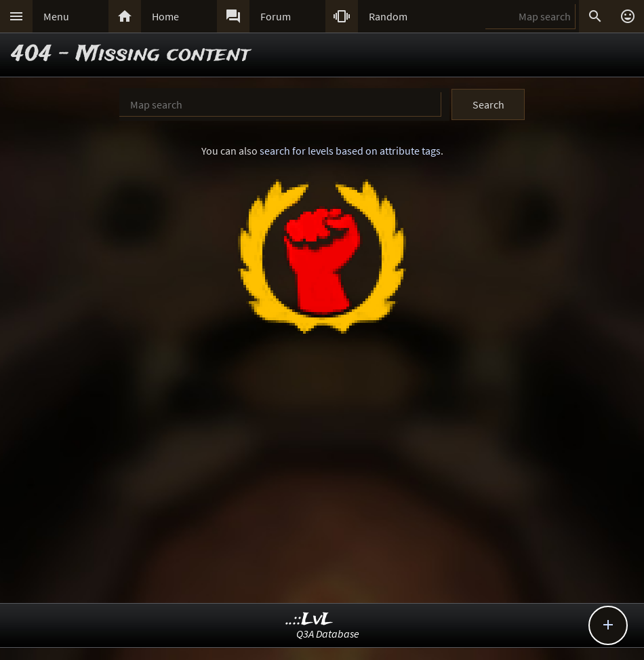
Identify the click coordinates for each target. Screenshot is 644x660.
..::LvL (309, 620)
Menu (56, 16)
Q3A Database (328, 634)
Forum (276, 16)
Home (165, 16)
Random (388, 16)
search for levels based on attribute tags (350, 151)
